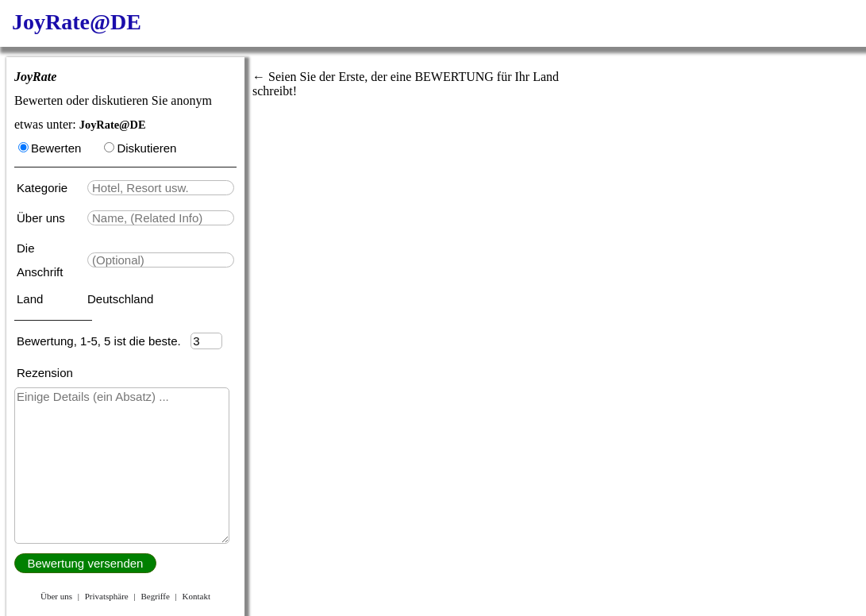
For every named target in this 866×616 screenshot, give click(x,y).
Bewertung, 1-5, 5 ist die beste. (104, 341)
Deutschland (120, 299)
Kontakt (196, 596)
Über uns (42, 218)
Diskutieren (140, 148)
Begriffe (155, 596)
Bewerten (50, 148)
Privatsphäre (107, 596)
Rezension (45, 373)
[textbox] (161, 188)
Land (32, 299)
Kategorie (46, 188)
